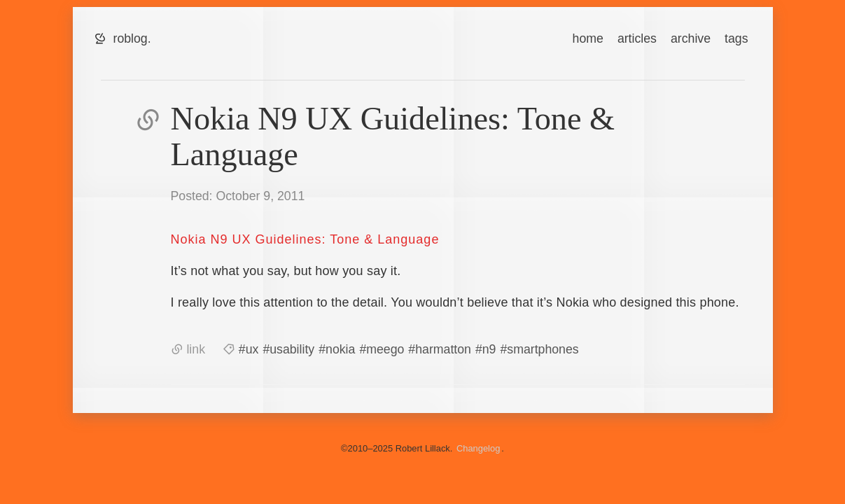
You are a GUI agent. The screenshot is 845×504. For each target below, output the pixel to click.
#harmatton (440, 349)
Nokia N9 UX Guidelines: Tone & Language (305, 239)
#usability (288, 349)
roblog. (132, 38)
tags (736, 38)
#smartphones (539, 349)
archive (691, 38)
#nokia (337, 349)
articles (637, 38)
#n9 (486, 349)
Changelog (478, 448)
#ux (249, 349)
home (588, 38)
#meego (382, 349)
